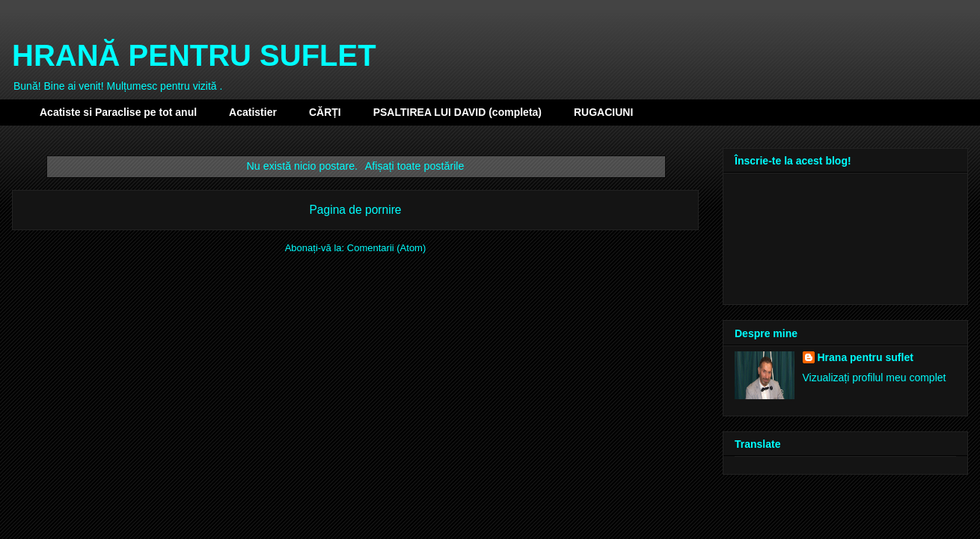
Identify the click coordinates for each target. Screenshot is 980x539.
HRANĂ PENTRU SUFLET (194, 55)
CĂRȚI (325, 112)
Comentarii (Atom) (386, 248)
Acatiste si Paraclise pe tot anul (118, 112)
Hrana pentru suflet (866, 357)
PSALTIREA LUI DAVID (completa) (457, 112)
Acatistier (253, 112)
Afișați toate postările (415, 166)
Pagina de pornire (355, 210)
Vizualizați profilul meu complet (875, 378)
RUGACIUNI (603, 112)
